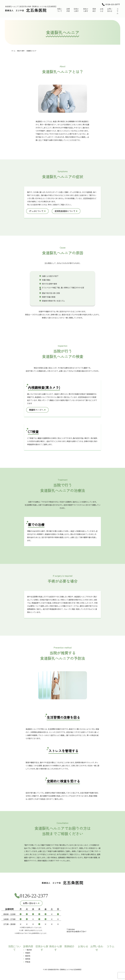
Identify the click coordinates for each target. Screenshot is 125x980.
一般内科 (29, 950)
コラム (118, 11)
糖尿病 (28, 956)
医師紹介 (94, 10)
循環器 (28, 959)
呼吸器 (28, 962)
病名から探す (86, 10)
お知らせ (102, 10)
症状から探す (76, 10)
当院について (60, 10)
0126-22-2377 (113, 4)
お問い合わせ (110, 10)
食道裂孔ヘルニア (31, 51)
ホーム (13, 51)
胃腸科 (28, 953)
